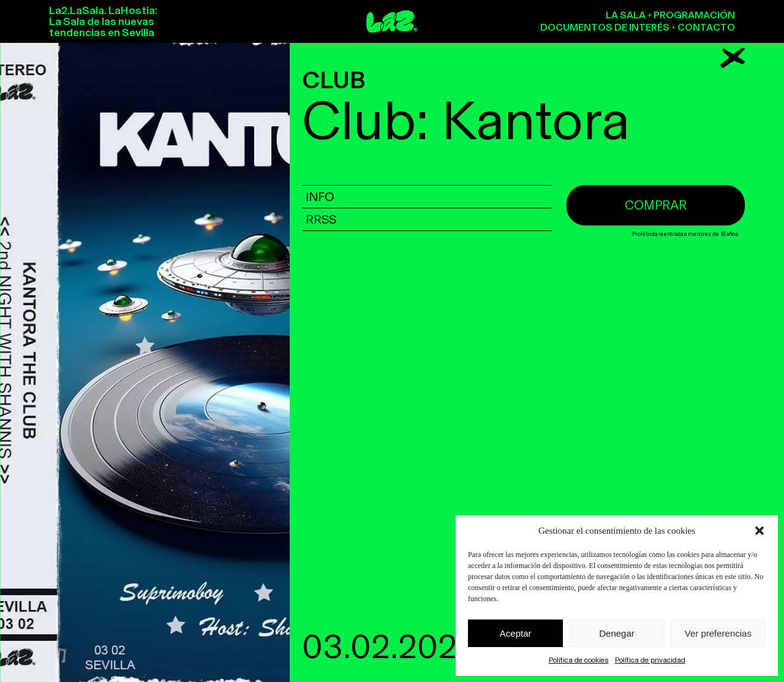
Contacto (706, 27)
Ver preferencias (718, 633)
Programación (694, 15)
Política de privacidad (650, 660)
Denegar (617, 633)
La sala (626, 15)
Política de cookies (579, 660)
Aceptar (516, 633)
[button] (759, 531)
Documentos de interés (605, 27)
